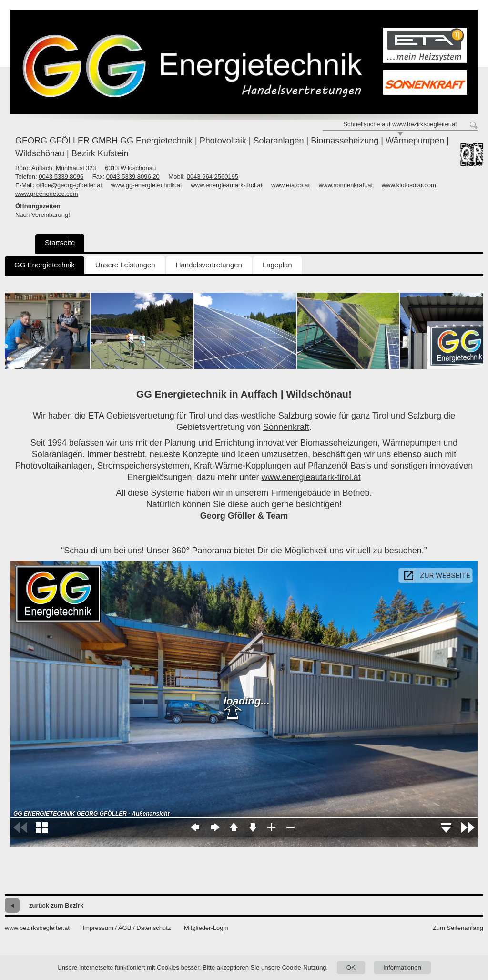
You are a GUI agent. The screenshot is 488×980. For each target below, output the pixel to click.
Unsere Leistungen (125, 265)
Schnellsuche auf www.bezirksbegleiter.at (400, 124)
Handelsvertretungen (209, 265)
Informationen (402, 967)
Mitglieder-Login (206, 928)
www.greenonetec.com (47, 194)
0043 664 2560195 (213, 177)
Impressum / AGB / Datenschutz (127, 928)
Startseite (60, 242)
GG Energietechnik (45, 265)
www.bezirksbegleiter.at (37, 928)
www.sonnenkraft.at (346, 185)
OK (351, 967)
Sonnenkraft (286, 427)
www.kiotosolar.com (409, 185)
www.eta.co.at (290, 185)
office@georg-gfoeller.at (69, 185)
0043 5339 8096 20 (133, 177)
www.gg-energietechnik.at (147, 185)
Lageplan (277, 265)
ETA (96, 416)
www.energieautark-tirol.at (226, 185)
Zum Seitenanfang (458, 928)
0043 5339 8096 (61, 177)
